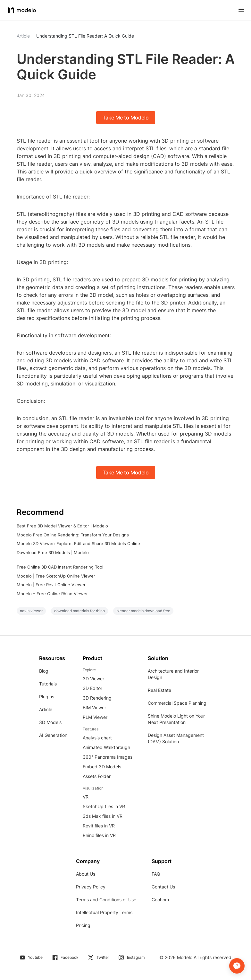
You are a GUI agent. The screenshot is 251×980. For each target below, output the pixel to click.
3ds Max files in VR (103, 816)
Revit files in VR (99, 826)
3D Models (50, 722)
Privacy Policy (91, 887)
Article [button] (23, 36)
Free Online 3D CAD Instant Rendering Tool (60, 567)
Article (46, 709)
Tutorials (48, 684)
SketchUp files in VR (104, 806)
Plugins (47, 697)
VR (86, 797)
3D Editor (92, 688)
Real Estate (159, 690)
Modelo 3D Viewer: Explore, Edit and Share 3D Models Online (78, 543)
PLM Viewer (95, 717)
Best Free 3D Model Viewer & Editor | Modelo (62, 526)
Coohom (160, 900)
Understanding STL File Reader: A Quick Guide (85, 36)
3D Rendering (97, 698)
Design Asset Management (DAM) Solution (176, 738)
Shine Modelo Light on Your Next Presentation (176, 719)
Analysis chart (97, 738)
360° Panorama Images (108, 757)
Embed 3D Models (102, 767)
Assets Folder (97, 776)
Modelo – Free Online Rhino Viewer (52, 594)
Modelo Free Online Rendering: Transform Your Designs (73, 535)
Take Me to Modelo (126, 118)
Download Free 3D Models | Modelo (53, 552)
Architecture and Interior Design (173, 674)
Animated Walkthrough (106, 747)
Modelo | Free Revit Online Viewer (51, 585)
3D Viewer (93, 679)
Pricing (83, 925)
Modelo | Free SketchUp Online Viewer (56, 576)
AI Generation (53, 735)
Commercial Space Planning (177, 703)
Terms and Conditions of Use (106, 900)
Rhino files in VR (99, 835)
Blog (44, 671)
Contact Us (163, 887)
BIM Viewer (94, 707)
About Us (86, 874)
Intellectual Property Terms (104, 912)
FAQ (156, 874)
